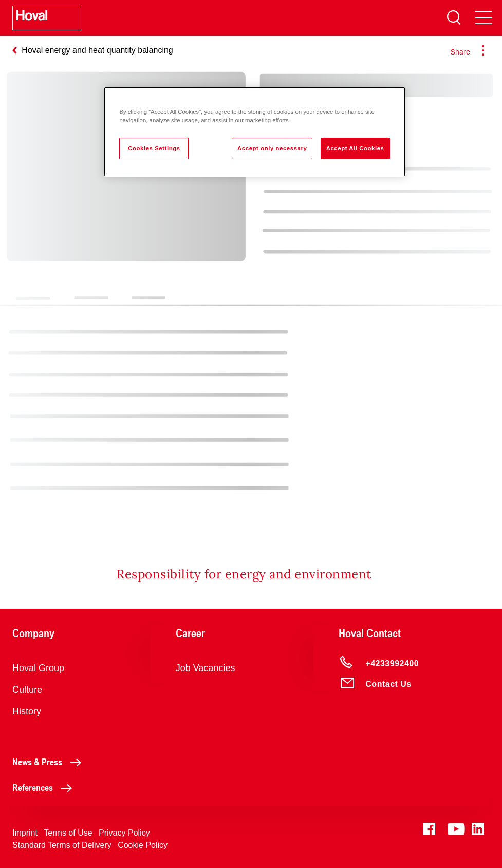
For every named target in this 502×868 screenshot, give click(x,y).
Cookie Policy (143, 845)
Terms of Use (68, 833)
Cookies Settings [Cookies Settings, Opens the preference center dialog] (154, 148)
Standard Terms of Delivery (62, 845)
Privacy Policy (124, 833)
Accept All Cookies (355, 148)
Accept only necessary (272, 148)
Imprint (25, 833)
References (45, 787)
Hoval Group (38, 668)
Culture (27, 690)
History (27, 711)
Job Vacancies (206, 668)
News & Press (50, 762)
